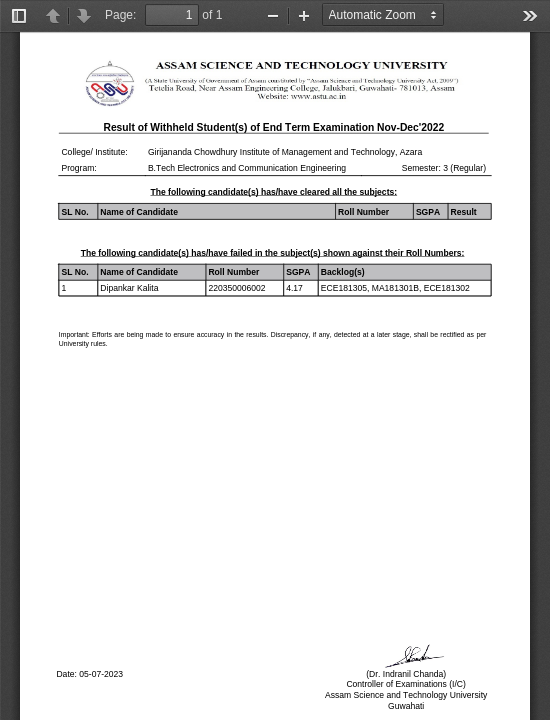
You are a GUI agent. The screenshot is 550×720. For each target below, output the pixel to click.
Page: (120, 15)
